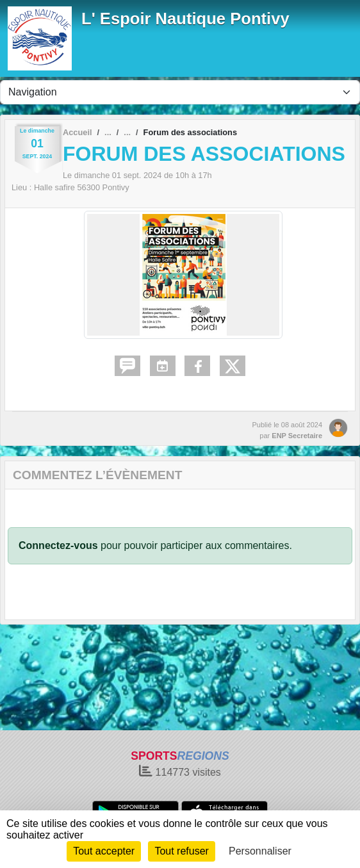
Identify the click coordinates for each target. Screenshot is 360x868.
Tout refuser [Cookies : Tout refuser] (181, 851)
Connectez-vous (58, 545)
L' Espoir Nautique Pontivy (185, 19)
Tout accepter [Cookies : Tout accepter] (104, 851)
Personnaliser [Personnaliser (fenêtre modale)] (260, 851)
